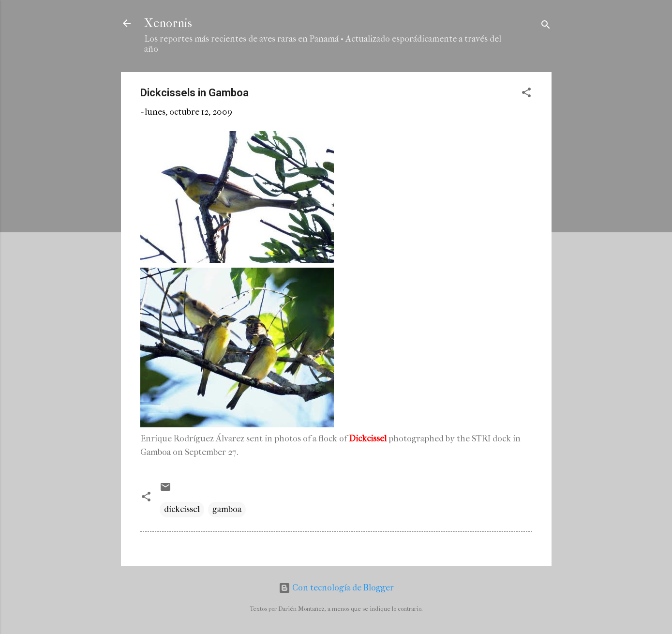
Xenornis (168, 23)
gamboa (227, 509)
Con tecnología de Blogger (336, 588)
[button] (526, 94)
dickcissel (182, 509)
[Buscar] (546, 26)
